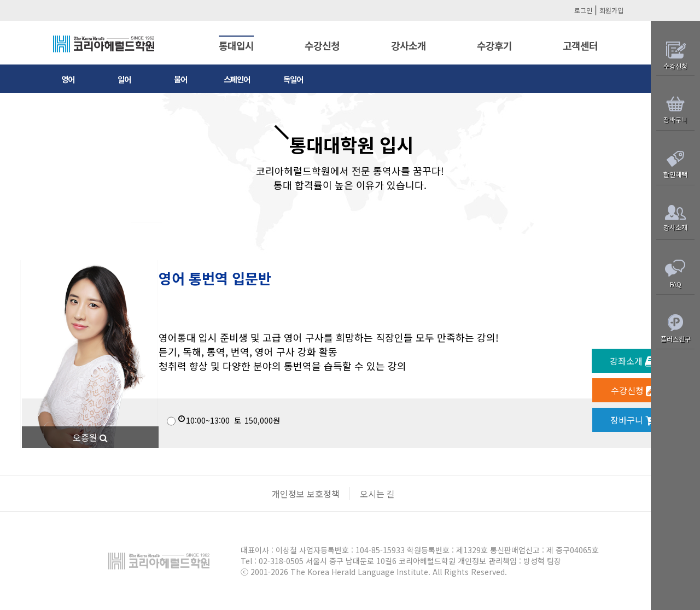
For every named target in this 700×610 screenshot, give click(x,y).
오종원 (90, 437)
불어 (180, 79)
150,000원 (223, 420)
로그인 (583, 10)
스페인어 (237, 79)
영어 (68, 79)
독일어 (293, 79)
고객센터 (580, 45)
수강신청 (322, 45)
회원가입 (611, 10)
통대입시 (236, 45)
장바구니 (633, 420)
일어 (124, 79)
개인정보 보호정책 (306, 494)
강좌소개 (633, 361)
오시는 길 (377, 494)
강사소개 (409, 45)
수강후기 (494, 45)
